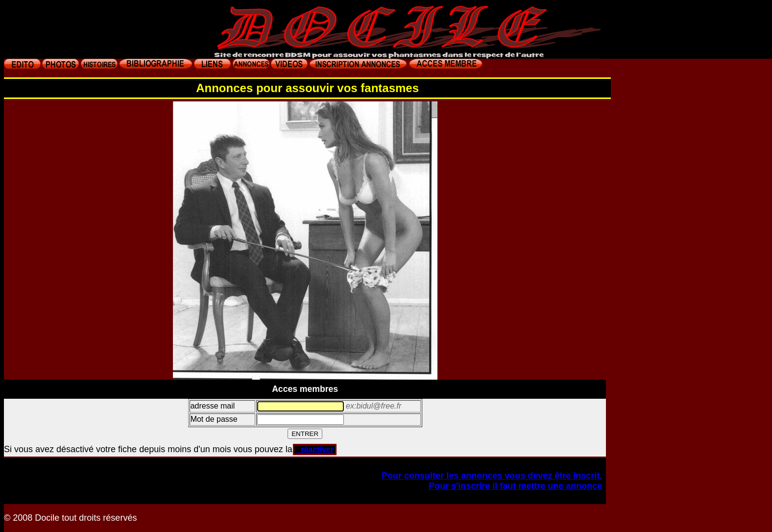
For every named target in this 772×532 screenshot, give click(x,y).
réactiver (315, 449)
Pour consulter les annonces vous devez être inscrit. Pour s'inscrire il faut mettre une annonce (492, 481)
